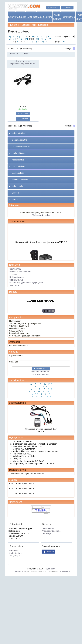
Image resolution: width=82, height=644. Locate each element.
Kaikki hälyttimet (19, 133)
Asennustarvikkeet (20, 180)
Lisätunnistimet (18, 166)
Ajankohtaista (22, 484)
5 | (47, 41)
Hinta (27, 54)
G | (33, 36)
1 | (31, 41)
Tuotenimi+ (14, 54)
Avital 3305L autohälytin (24, 456)
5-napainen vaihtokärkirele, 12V (27, 446)
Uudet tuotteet (17, 221)
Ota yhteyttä (15, 269)
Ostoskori (14, 342)
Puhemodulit (17, 186)
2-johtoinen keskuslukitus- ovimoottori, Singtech (35, 444)
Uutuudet (21, 17)
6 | (51, 41)
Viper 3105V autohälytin (24, 449)
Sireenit (15, 193)
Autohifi (15, 200)
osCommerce (64, 571)
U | (46, 39)
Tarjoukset (31, 17)
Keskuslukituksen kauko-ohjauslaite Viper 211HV (36, 451)
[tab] (41, 133)
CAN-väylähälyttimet (21, 147)
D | (23, 36)
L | (10, 39)
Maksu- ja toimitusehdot (21, 272)
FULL (65, 41)
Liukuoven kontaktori (22, 441)
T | (42, 39)
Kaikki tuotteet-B (40, 25)
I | (42, 36)
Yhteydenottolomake (51, 531)
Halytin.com (50, 569)
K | (49, 36)
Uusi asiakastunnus (41, 374)
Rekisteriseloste (17, 277)
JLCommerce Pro (19, 571)
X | (18, 41)
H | (38, 36)
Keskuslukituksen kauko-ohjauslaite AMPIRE (41, 243)
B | (14, 36)
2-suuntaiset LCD (19, 140)
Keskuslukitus (18, 160)
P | (26, 39)
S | (37, 39)
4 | (43, 41)
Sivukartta (14, 285)
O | (22, 39)
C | (18, 36)
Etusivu (12, 17)
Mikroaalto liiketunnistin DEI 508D (28, 461)
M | (14, 39)
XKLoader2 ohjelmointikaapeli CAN (41, 429)
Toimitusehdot (68, 17)
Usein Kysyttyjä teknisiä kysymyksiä (26, 283)
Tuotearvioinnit (17, 470)
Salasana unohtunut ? (41, 372)
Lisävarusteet (18, 173)
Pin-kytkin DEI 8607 (22, 454)
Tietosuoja (46, 533)
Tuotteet (25, 25)
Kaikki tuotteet (57, 17)
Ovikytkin (17, 459)
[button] (53, 7)
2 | (35, 41)
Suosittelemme (45, 17)
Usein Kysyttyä (16, 280)
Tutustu (13, 292)
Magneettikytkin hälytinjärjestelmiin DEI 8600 (34, 464)
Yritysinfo (14, 274)
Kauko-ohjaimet (19, 153)
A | (10, 36)
